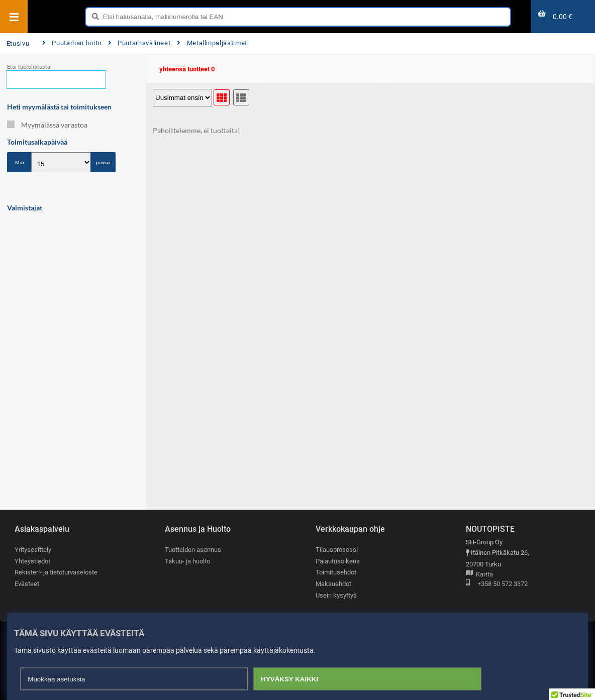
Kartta (479, 575)
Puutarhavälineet (139, 43)
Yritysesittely (33, 550)
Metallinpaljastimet (212, 43)
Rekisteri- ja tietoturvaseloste (56, 572)
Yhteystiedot (32, 561)
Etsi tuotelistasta (29, 67)
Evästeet (27, 584)
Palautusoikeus (338, 561)
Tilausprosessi (337, 550)
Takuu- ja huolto (187, 561)
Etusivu (18, 43)
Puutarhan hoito (72, 43)
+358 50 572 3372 (497, 584)
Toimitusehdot (336, 572)
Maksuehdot (333, 584)
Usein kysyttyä (336, 595)
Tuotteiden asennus (193, 550)
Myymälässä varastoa (47, 125)
